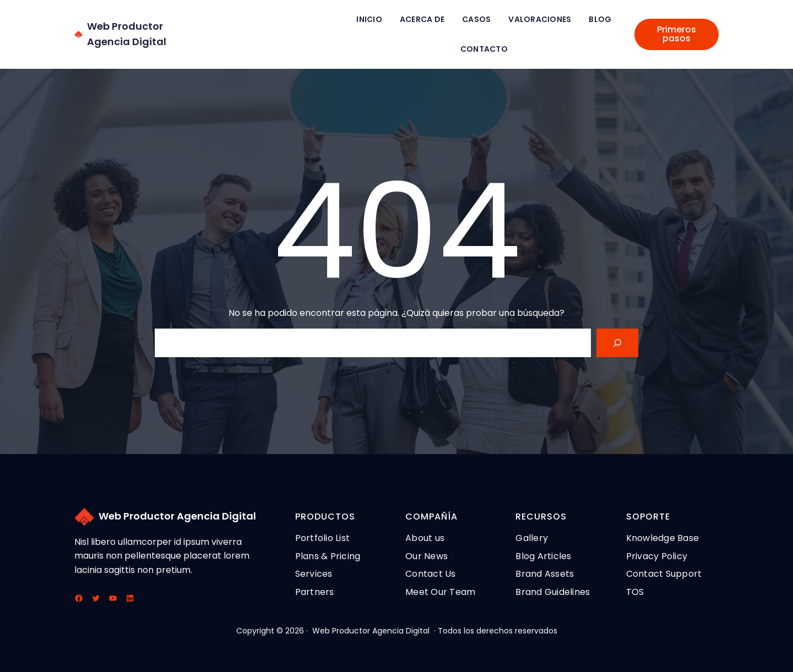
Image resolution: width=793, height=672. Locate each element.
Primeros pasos (677, 34)
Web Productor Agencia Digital (177, 516)
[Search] (617, 343)
